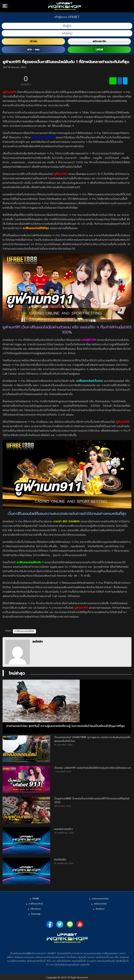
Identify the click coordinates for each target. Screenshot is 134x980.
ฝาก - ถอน (33, 50)
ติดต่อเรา (100, 909)
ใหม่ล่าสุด (17, 673)
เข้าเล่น (33, 41)
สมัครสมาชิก (99, 41)
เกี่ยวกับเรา (36, 909)
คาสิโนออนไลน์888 (24, 631)
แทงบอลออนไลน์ (100, 899)
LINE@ (99, 50)
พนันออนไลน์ (100, 904)
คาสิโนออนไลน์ (36, 904)
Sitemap (36, 914)
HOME (36, 899)
